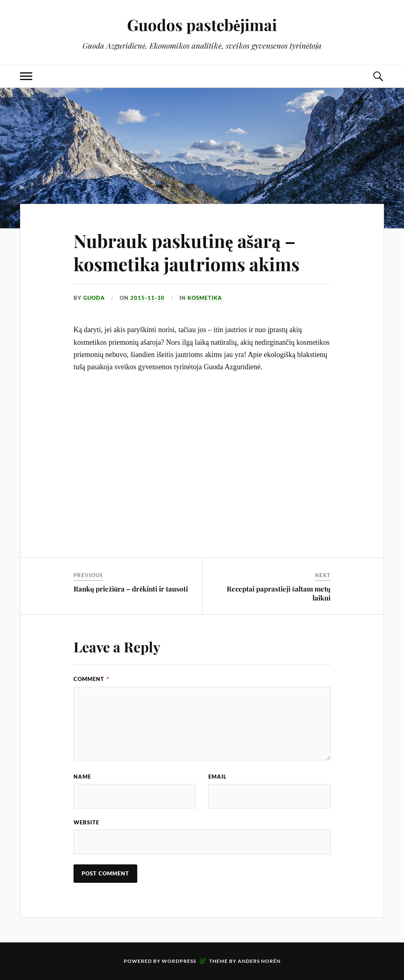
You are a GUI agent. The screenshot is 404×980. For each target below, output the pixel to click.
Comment (91, 679)
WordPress (179, 961)
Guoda (94, 298)
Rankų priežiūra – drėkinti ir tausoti (131, 589)
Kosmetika (205, 298)
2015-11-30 (147, 298)
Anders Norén (259, 961)
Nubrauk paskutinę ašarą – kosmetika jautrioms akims (186, 252)
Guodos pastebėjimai (202, 25)
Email (218, 777)
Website (86, 822)
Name (82, 777)
